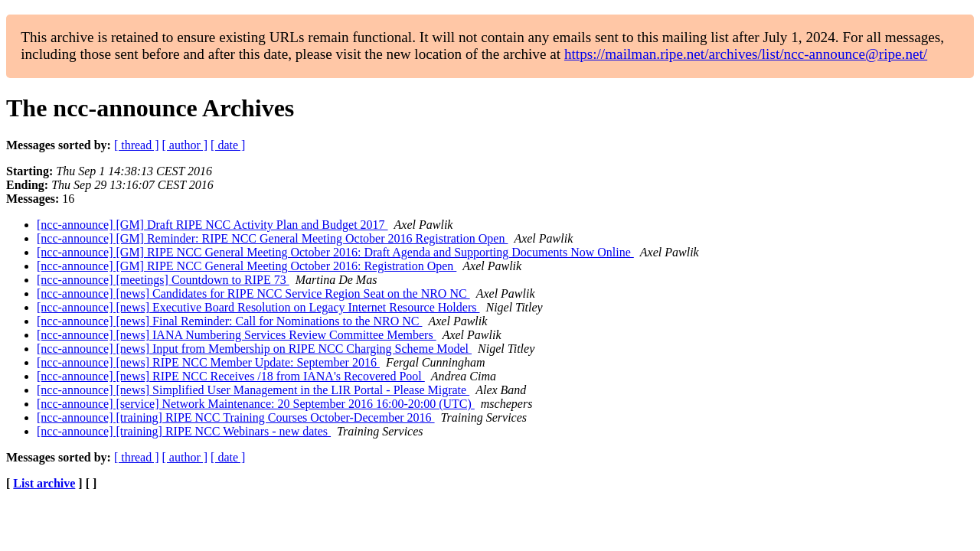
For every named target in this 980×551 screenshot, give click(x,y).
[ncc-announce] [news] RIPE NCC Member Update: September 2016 (208, 362)
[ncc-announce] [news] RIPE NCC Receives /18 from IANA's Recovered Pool (231, 376)
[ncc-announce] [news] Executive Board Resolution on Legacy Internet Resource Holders (258, 307)
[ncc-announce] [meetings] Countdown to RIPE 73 (163, 280)
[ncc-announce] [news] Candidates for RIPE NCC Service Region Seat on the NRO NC (253, 293)
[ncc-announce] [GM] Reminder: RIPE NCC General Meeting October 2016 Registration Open (272, 238)
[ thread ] (137, 145)
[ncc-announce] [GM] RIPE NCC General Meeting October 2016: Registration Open (247, 266)
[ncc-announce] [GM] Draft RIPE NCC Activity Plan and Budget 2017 (212, 225)
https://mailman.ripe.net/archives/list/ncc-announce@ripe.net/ (746, 54)
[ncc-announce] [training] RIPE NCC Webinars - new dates (184, 431)
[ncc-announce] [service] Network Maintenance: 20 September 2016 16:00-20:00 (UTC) (256, 404)
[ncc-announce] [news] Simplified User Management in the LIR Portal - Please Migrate (253, 390)
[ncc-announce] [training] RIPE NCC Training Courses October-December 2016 (236, 417)
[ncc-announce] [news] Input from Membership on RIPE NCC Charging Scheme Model (254, 349)
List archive (44, 483)
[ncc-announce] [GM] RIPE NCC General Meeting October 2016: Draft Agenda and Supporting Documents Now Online (335, 252)
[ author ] (185, 145)
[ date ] (228, 145)
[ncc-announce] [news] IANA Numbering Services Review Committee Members (237, 335)
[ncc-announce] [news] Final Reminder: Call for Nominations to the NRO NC (229, 321)
